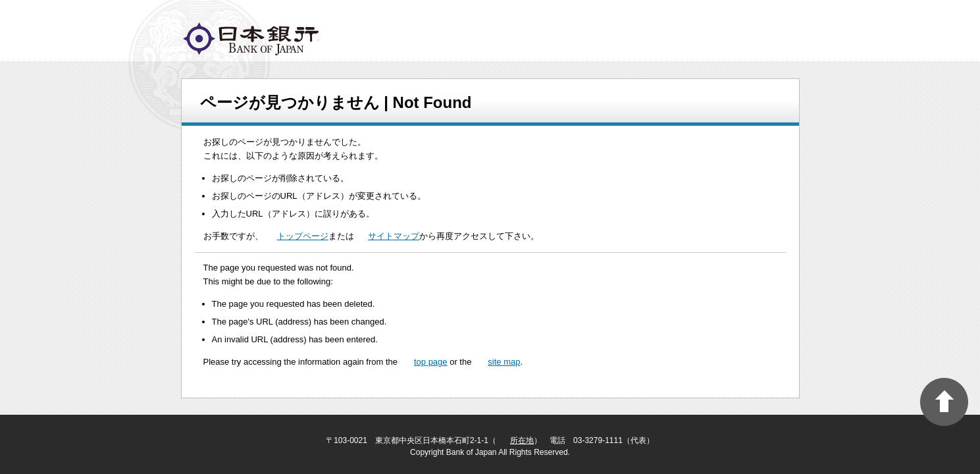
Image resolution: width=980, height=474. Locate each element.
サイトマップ (394, 236)
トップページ (303, 236)
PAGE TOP (944, 402)
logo (251, 39)
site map (504, 362)
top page (431, 362)
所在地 (522, 440)
